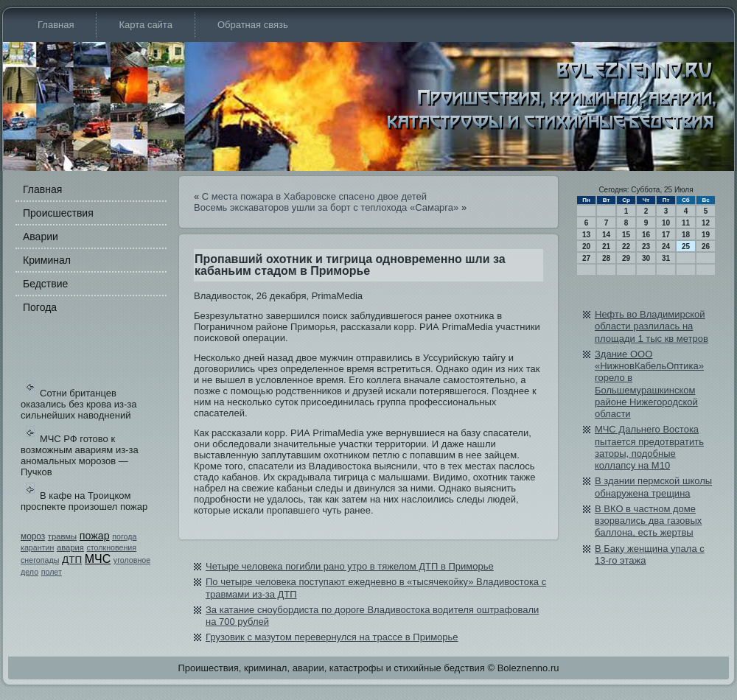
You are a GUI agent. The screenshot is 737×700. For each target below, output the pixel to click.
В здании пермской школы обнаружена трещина (653, 487)
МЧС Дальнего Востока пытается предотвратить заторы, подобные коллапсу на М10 (649, 447)
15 (626, 235)
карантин (37, 547)
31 (666, 258)
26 (706, 246)
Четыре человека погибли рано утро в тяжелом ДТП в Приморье (350, 566)
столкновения (112, 547)
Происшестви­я (58, 213)
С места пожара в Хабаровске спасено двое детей (314, 196)
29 (626, 258)
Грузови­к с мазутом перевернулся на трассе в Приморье (332, 637)
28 (606, 258)
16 (646, 235)
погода (124, 536)
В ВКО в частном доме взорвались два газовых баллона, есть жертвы (648, 521)
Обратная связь (253, 25)
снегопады (40, 560)
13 (586, 235)
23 (646, 246)
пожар (95, 536)
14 (606, 235)
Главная (56, 25)
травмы (62, 536)
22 (626, 246)
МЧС (98, 559)
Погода (40, 307)
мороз (33, 536)
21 (606, 246)
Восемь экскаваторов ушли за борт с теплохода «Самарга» (326, 207)
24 (666, 246)
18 (686, 235)
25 (686, 246)
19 (706, 235)
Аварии (41, 237)
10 (666, 223)
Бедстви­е (45, 284)
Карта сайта (145, 25)
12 (706, 223)
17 (666, 235)
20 (586, 246)
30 (646, 258)
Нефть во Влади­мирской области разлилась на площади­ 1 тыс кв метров (652, 326)
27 (586, 258)
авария (70, 547)
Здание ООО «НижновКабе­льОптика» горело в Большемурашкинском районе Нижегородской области (649, 384)
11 (686, 223)
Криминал (47, 260)
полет (52, 572)
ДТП (72, 560)
